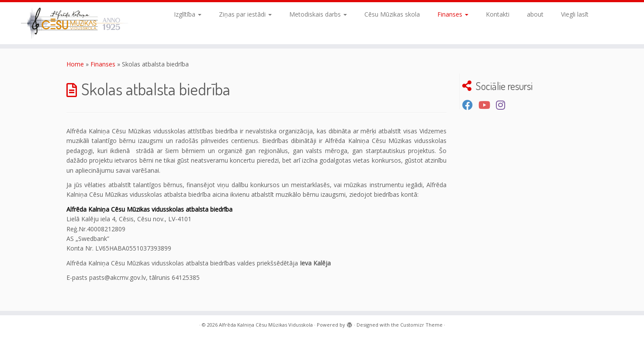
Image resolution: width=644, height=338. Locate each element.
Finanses (453, 14)
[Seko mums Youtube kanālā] (487, 105)
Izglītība (188, 14)
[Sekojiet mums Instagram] (503, 105)
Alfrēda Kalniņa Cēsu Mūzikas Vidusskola (266, 325)
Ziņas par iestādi (245, 14)
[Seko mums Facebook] (470, 105)
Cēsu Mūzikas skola (392, 14)
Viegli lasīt (575, 14)
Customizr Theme (421, 325)
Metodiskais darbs (318, 14)
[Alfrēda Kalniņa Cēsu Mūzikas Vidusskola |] (74, 23)
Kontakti (498, 14)
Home (75, 64)
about (535, 14)
